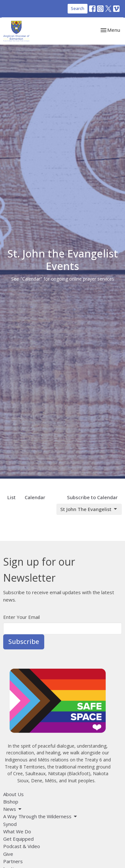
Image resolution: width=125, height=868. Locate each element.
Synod (10, 824)
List (12, 497)
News (13, 809)
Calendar (35, 497)
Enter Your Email (21, 617)
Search (78, 8)
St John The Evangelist (89, 509)
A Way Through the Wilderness (41, 816)
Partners (13, 861)
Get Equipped (18, 839)
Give (8, 854)
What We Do (17, 831)
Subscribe (24, 642)
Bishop (11, 802)
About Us (13, 794)
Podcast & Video (22, 846)
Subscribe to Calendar (92, 497)
